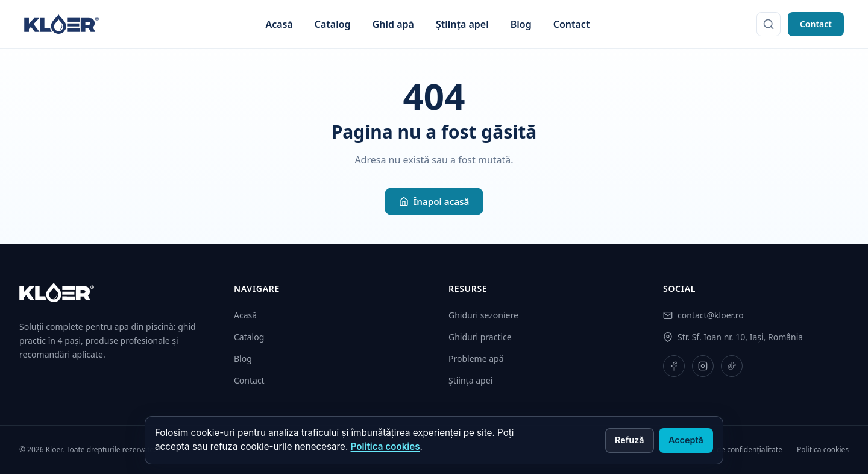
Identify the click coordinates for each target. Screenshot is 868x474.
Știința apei (462, 24)
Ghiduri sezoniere (483, 315)
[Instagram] (703, 366)
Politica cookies (385, 447)
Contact (572, 24)
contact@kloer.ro (711, 315)
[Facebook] (674, 366)
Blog (521, 24)
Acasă (279, 24)
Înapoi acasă (434, 201)
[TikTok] (732, 366)
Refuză (630, 440)
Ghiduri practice (480, 337)
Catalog (333, 24)
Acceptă (686, 440)
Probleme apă (476, 359)
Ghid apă (393, 24)
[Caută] (769, 24)
